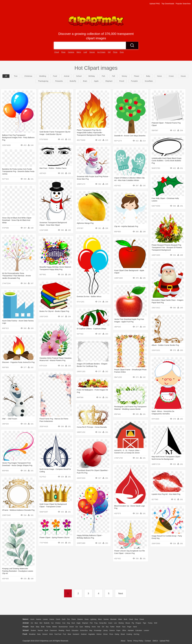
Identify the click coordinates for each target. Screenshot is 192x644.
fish (103, 76)
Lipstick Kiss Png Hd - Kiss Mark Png (164, 491)
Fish (91, 623)
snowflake (149, 81)
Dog (68, 623)
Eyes (81, 627)
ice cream (101, 52)
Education (75, 630)
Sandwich (76, 634)
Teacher (40, 630)
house (183, 76)
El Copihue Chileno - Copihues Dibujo (88, 327)
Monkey (121, 623)
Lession (146, 630)
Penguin (138, 623)
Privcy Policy (138, 641)
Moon (100, 619)
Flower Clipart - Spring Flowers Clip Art (64, 534)
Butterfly (47, 623)
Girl (103, 627)
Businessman (63, 627)
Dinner (105, 634)
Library (105, 630)
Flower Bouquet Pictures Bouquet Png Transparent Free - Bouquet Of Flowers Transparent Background (165, 246)
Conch (58, 619)
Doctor (72, 627)
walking (87, 627)
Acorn (32, 619)
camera (71, 52)
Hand (135, 627)
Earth (64, 619)
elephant (109, 81)
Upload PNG (155, 4)
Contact (148, 641)
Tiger (145, 623)
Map (91, 630)
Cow (64, 623)
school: (26, 630)
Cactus (52, 619)
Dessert (45, 634)
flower (137, 76)
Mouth (118, 627)
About (123, 641)
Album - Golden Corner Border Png (164, 343)
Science (112, 630)
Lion (115, 623)
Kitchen (99, 634)
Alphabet (131, 630)
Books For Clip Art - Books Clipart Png (51, 310)
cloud (57, 52)
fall (114, 76)
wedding (43, 76)
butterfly (73, 81)
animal (67, 76)
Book (46, 630)
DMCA (155, 641)
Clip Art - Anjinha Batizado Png (127, 226)
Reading (61, 630)
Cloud (131, 619)
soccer (92, 52)
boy (107, 627)
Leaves (45, 619)
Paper (118, 630)
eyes (122, 52)
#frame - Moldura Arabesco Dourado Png (18, 507)
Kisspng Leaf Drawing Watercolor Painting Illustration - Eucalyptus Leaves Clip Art (18, 568)
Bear (36, 623)
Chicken (58, 623)
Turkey (150, 623)
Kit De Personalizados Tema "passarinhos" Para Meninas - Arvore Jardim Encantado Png (19, 274)
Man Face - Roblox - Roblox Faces (55, 168)
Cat (52, 623)
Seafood (84, 634)
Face (124, 627)
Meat (69, 634)
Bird (41, 623)
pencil (122, 81)
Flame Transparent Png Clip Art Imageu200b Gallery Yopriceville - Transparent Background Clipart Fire (90, 132)
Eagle (79, 623)
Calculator (139, 630)
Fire (69, 619)
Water (120, 619)
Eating (117, 634)
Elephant (85, 623)
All (6, 76)
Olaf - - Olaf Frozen (10, 417)
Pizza (111, 634)
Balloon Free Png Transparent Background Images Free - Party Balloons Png (18, 138)
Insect (110, 623)
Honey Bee (103, 623)
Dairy (39, 634)
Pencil (68, 630)
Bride (43, 627)
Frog (96, 623)
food (55, 76)
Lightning (93, 619)
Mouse (128, 623)
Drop (136, 619)
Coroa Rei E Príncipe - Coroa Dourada (89, 425)
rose (63, 52)
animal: (26, 623)
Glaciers (80, 619)
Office (124, 630)
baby (148, 76)
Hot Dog (136, 634)
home (94, 627)
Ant (32, 623)
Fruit (64, 634)
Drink (51, 634)
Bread (123, 634)
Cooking (129, 634)
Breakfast (32, 634)
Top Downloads (168, 4)
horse (159, 76)
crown (171, 76)
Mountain (113, 619)
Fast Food (58, 634)
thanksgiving (43, 81)
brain (85, 81)
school (79, 76)
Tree (16, 76)
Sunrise (106, 619)
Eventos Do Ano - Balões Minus (86, 296)
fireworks (59, 81)
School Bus (84, 630)
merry (79, 52)
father (112, 627)
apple (96, 81)
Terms (130, 641)
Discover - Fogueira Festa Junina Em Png (26, 360)
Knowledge (98, 630)
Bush (125, 619)
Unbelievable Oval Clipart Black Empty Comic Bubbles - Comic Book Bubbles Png (165, 160)
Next (121, 593)
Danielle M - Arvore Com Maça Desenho (129, 136)
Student (33, 630)
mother (55, 627)
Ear (77, 627)
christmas (28, 76)
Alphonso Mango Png (87, 222)
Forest (142, 619)
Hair (99, 627)
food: (25, 634)
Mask (32, 627)
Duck (73, 623)
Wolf (156, 623)
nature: (26, 619)
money (124, 76)
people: (26, 627)
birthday (92, 76)
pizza (115, 52)
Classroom (53, 630)
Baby (38, 627)
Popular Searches (183, 4)
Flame (73, 619)
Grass (87, 619)
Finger (129, 627)
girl (109, 52)
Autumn (39, 619)
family (48, 627)
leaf (85, 52)
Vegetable (92, 634)
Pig (133, 623)
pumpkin (134, 81)
